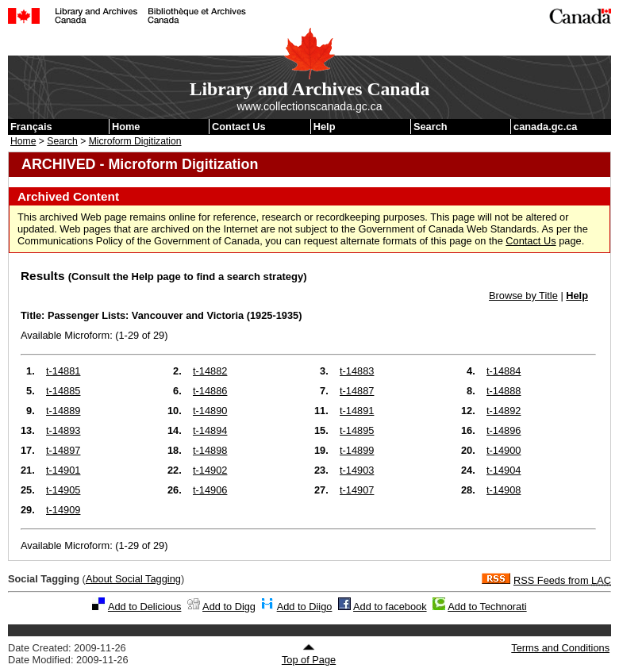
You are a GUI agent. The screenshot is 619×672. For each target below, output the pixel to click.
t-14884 (504, 371)
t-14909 (63, 510)
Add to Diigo (305, 607)
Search (431, 127)
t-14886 (210, 391)
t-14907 (357, 490)
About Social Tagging (133, 579)
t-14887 (357, 391)
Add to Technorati (487, 607)
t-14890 (210, 411)
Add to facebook (390, 607)
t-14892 (504, 411)
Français (31, 127)
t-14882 (210, 371)
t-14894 (210, 430)
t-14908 (504, 490)
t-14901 (63, 470)
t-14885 (63, 391)
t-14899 (357, 450)
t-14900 (504, 450)
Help (325, 127)
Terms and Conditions (560, 648)
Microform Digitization (135, 141)
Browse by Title (523, 296)
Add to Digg (229, 607)
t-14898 (210, 450)
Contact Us (239, 127)
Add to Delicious (144, 607)
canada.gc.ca (545, 127)
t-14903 (357, 470)
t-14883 (357, 371)
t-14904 (504, 470)
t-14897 (63, 450)
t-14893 (63, 430)
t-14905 (63, 490)
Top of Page (309, 655)
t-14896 (504, 430)
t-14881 (63, 371)
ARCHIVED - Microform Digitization (140, 164)
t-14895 (357, 430)
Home (126, 127)
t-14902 (210, 470)
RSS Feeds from (562, 580)
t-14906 (210, 490)
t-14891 (357, 411)
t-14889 (63, 411)
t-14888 (504, 391)
